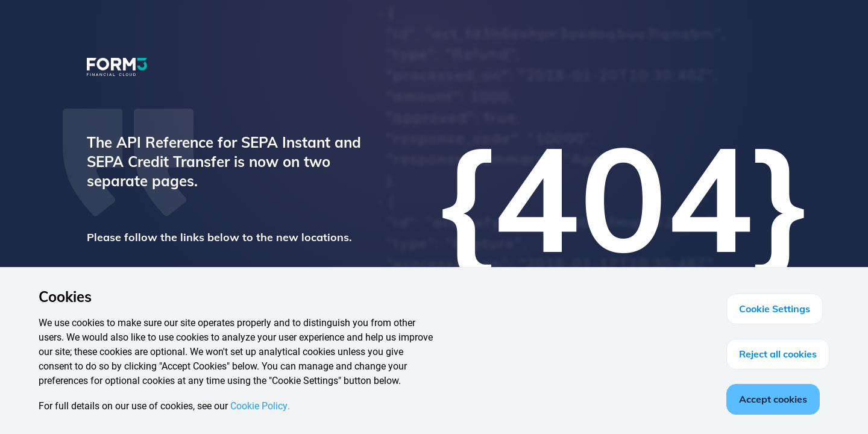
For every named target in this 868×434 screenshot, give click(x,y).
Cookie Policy (259, 406)
